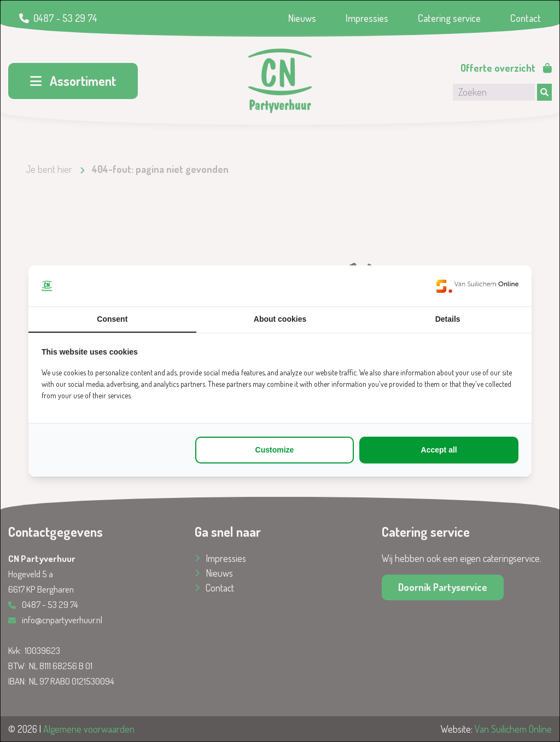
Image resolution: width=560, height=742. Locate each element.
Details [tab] (448, 319)
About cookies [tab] (280, 319)
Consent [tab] (112, 319)
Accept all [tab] (439, 450)
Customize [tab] (275, 450)
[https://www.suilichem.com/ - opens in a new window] (477, 286)
